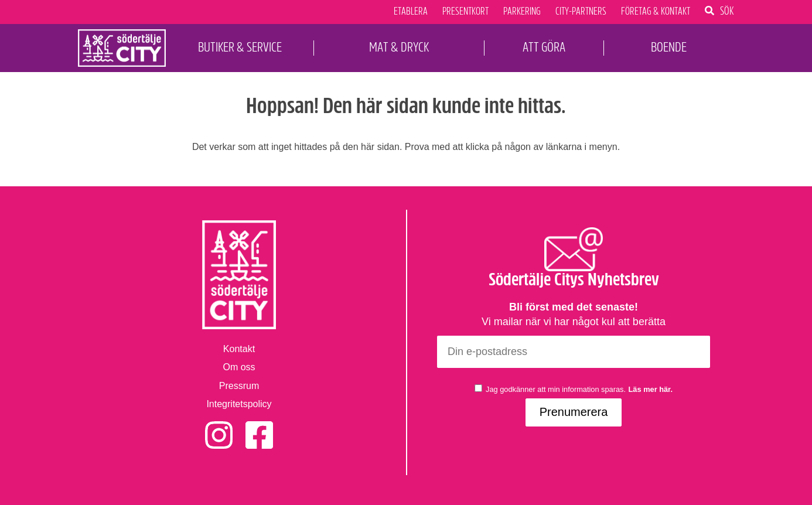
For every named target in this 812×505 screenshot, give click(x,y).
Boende (669, 47)
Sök (727, 11)
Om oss (239, 367)
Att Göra (544, 47)
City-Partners (581, 12)
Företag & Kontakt (656, 12)
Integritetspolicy (239, 404)
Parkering (522, 12)
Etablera (411, 12)
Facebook (259, 427)
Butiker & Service (240, 47)
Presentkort (465, 12)
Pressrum (239, 386)
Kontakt (239, 349)
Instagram (219, 427)
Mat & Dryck (399, 47)
